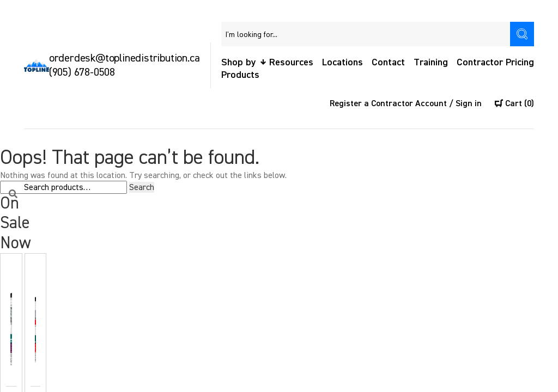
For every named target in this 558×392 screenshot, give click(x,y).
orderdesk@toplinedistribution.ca (125, 58)
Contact (388, 62)
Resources (291, 62)
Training (431, 62)
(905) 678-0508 (82, 72)
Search (142, 187)
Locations (342, 62)
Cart (514, 103)
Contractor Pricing (495, 62)
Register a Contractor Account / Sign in (406, 103)
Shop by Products (240, 69)
